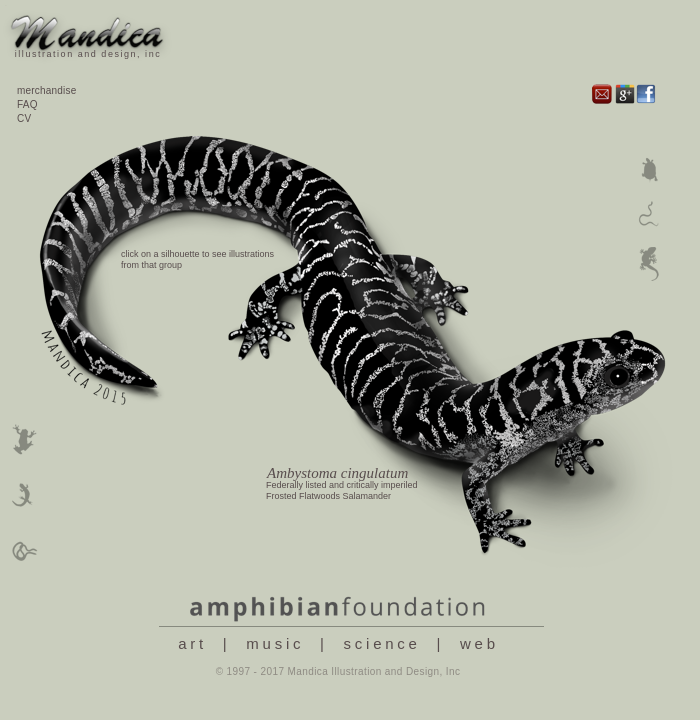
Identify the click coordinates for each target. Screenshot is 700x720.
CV (24, 118)
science (382, 643)
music (275, 643)
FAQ (27, 104)
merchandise (46, 90)
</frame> (358, 384)
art (192, 643)
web (479, 643)
